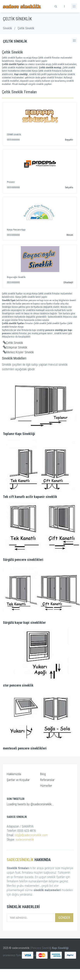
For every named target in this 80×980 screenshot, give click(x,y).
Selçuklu (69, 187)
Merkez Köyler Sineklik (18, 352)
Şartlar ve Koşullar (18, 780)
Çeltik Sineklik (13, 343)
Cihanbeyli (68, 282)
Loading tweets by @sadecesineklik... (30, 804)
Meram (70, 235)
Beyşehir (69, 140)
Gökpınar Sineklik (15, 347)
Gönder (64, 918)
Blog (43, 774)
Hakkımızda (14, 774)
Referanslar (47, 780)
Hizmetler (46, 786)
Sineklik (7, 28)
